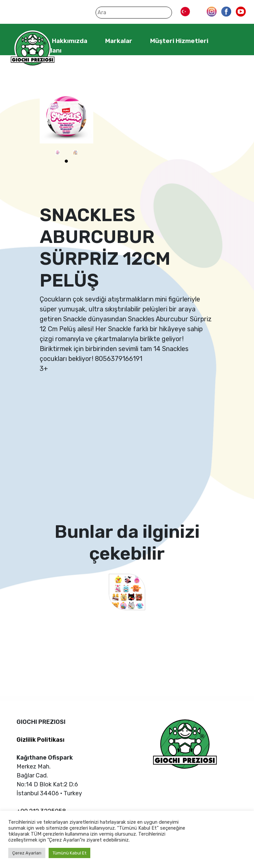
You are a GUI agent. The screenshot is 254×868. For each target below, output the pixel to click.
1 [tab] (66, 161)
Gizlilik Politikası (41, 740)
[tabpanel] (58, 152)
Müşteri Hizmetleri (179, 41)
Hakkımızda (70, 41)
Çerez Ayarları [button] (27, 853)
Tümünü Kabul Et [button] (69, 853)
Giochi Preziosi (33, 49)
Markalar (119, 41)
